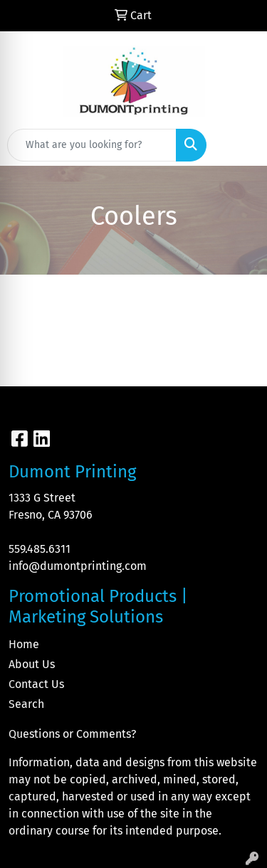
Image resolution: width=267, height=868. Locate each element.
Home (24, 644)
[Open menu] (239, 145)
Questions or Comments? (72, 734)
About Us (32, 664)
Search (26, 704)
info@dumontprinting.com (78, 566)
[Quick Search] (92, 145)
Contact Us (36, 684)
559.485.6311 (40, 549)
